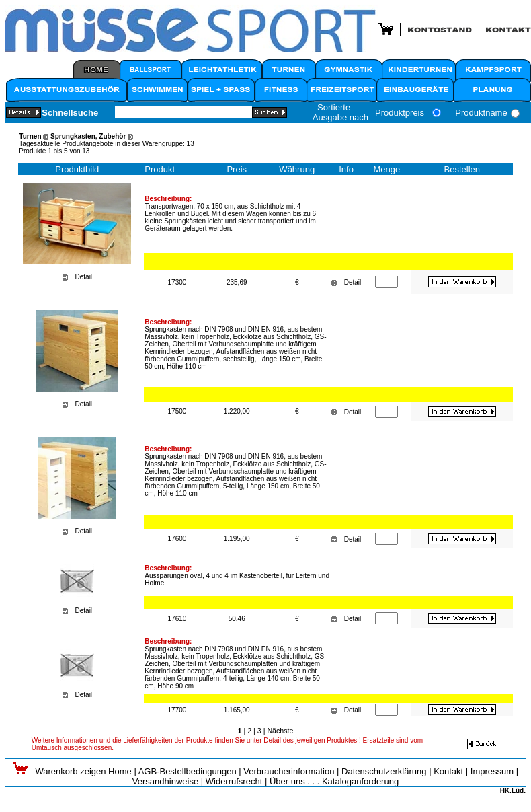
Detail (84, 277)
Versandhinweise (165, 781)
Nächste (280, 731)
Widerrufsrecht (234, 781)
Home (120, 771)
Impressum (492, 771)
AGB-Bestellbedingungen (188, 771)
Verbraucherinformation (289, 771)
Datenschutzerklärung (384, 771)
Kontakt (448, 771)
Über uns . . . (294, 781)
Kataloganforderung (360, 781)
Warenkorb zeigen (72, 771)
